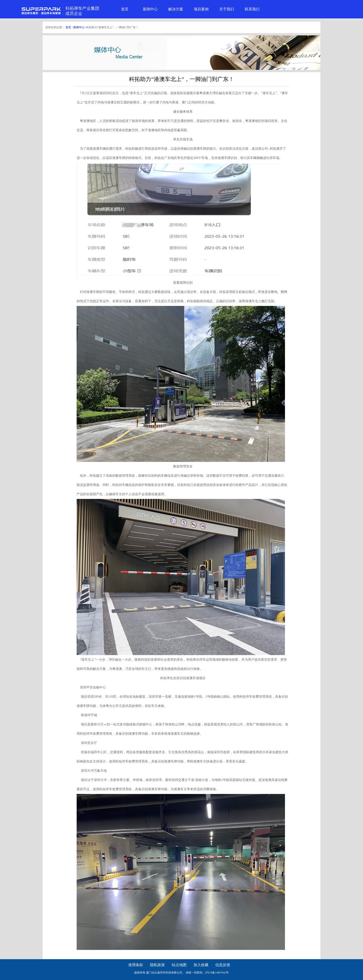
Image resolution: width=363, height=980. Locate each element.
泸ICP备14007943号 (217, 973)
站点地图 (179, 965)
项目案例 (201, 9)
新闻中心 (150, 9)
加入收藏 (201, 965)
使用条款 (136, 965)
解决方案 (176, 9)
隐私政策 (157, 965)
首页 (125, 9)
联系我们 (252, 9)
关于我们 (227, 9)
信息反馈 (223, 965)
